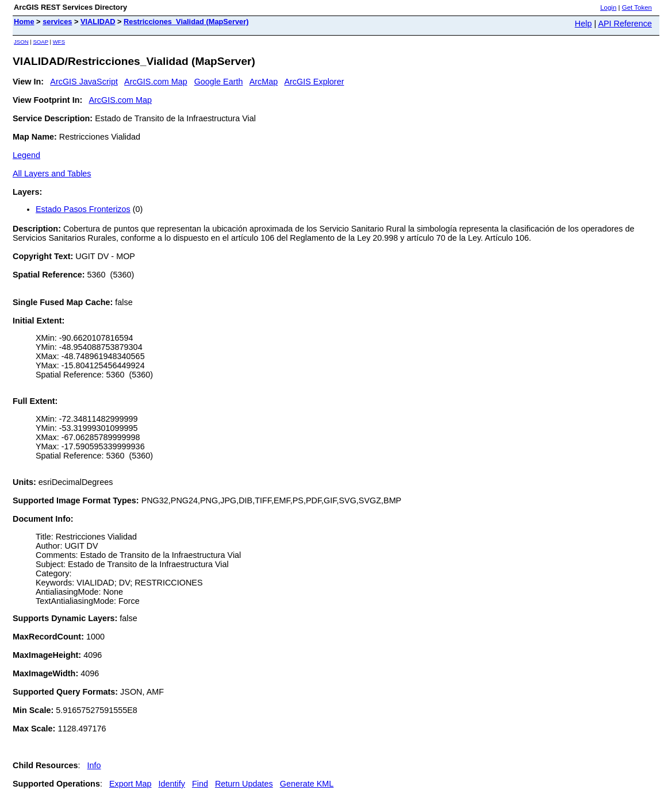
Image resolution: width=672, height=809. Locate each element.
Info (94, 765)
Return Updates (244, 784)
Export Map (130, 784)
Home (24, 22)
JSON (21, 42)
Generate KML (307, 784)
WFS (59, 42)
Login (608, 7)
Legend (26, 155)
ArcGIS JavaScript (84, 82)
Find (200, 784)
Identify (172, 784)
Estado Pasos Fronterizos (83, 209)
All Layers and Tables (52, 174)
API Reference (625, 24)
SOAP (41, 42)
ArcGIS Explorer (314, 82)
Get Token (637, 7)
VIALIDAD (98, 22)
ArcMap (264, 82)
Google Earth (219, 82)
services (57, 22)
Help (583, 24)
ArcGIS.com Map (156, 82)
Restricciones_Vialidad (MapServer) (186, 22)
